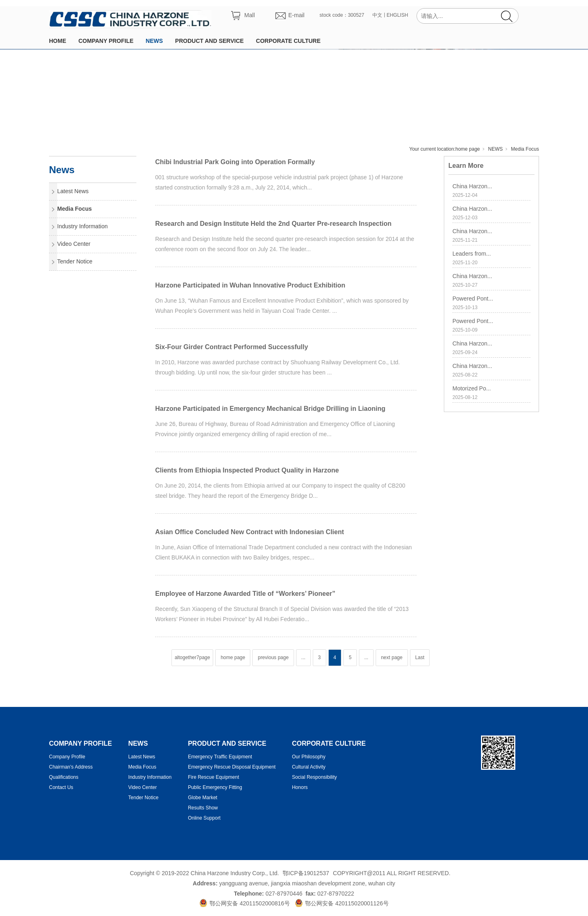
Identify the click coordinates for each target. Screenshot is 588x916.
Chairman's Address (71, 767)
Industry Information (82, 226)
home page (468, 149)
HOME (58, 41)
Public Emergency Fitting (215, 787)
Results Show (203, 808)
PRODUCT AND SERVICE (209, 41)
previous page (273, 657)
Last (420, 657)
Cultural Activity (309, 767)
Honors (300, 787)
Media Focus (525, 149)
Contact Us (61, 787)
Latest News (73, 191)
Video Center (74, 244)
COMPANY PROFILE (106, 41)
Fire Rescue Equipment (213, 777)
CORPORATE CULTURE (288, 41)
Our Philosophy (309, 757)
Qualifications (64, 777)
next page (392, 657)
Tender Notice (75, 261)
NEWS (154, 41)
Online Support (204, 818)
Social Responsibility (314, 777)
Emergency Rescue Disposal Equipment (232, 767)
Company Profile (67, 757)
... (303, 657)
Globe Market (203, 798)
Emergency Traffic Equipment (220, 757)
